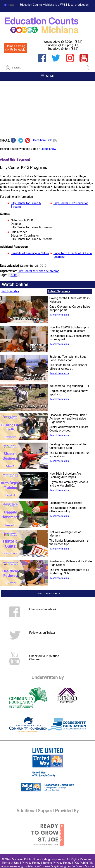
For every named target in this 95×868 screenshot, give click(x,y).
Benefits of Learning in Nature (30, 253)
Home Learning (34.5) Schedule (15, 48)
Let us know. (48, 149)
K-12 (14, 275)
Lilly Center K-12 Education (71, 203)
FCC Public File (83, 863)
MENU (48, 76)
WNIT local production (74, 5)
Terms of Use (11, 863)
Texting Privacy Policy (57, 863)
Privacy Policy (31, 863)
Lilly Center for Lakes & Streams (38, 271)
